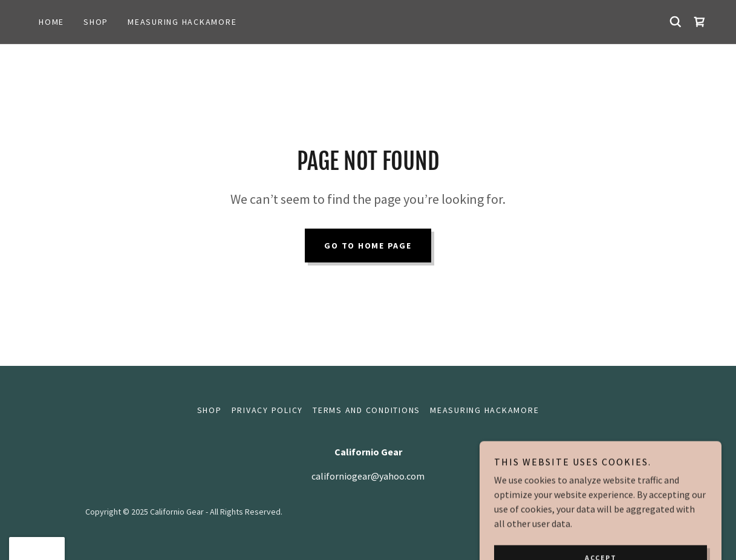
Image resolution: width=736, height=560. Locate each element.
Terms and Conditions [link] (366, 410)
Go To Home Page (368, 246)
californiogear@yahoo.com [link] (368, 476)
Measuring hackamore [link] (182, 22)
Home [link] (51, 22)
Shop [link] (96, 22)
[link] (700, 22)
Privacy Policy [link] (268, 410)
